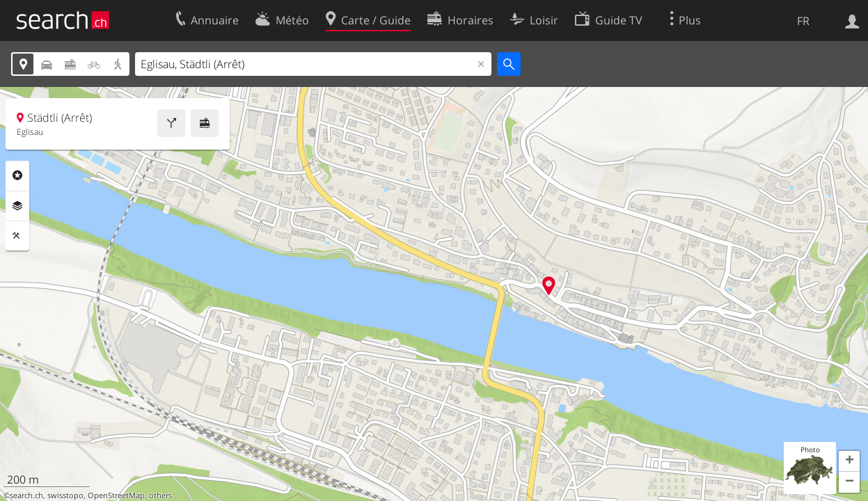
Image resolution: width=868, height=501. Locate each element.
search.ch (26, 495)
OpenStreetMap (116, 495)
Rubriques (17, 175)
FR (803, 21)
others (160, 495)
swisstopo (65, 495)
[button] (849, 461)
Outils (17, 236)
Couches (17, 206)
